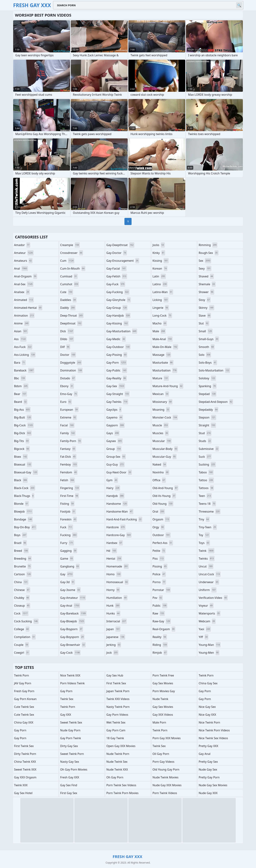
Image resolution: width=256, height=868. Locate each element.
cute (67, 292)
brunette (23, 566)
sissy (205, 300)
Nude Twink (160, 699)
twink (206, 551)
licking (161, 300)
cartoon (23, 574)
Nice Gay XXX (207, 715)
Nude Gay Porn (70, 730)
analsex (22, 292)
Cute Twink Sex (24, 707)
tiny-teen (208, 527)
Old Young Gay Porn (166, 769)
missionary (162, 402)
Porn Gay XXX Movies (167, 738)
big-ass (22, 410)
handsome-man (120, 511)
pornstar (162, 590)
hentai (114, 559)
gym (112, 480)
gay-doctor (117, 253)
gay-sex (116, 386)
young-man (210, 645)
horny (113, 590)
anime (22, 323)
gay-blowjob (73, 621)
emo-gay (69, 394)
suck (205, 457)
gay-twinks (117, 402)
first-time (70, 496)
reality (160, 637)
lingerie (161, 308)
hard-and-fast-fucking (124, 519)
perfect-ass (163, 543)
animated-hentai (28, 308)
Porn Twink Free (163, 675)
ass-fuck (23, 347)
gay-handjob (118, 316)
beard (21, 402)
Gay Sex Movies (163, 683)
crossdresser (72, 253)
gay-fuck (116, 284)
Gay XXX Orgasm (25, 777)
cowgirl (22, 653)
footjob (68, 511)
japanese (116, 637)
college (22, 629)
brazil (20, 543)
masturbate (163, 363)
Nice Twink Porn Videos (214, 730)
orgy (159, 527)
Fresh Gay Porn (24, 691)
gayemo (115, 417)
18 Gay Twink (115, 738)
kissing (161, 261)
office (159, 480)
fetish (68, 480)
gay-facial (116, 268)
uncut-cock (210, 574)
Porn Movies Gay (164, 691)
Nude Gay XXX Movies (167, 785)
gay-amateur (73, 598)
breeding (23, 559)
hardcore (116, 527)
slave (205, 316)
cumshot (70, 284)
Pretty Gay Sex (208, 762)
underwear (209, 582)
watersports (210, 613)
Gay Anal (204, 754)
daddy (68, 308)
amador (22, 245)
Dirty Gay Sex (69, 746)
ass (20, 339)
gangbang (70, 566)
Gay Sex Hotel (23, 793)
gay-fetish (117, 276)
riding (160, 645)
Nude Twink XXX (117, 769)
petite (159, 551)
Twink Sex (67, 699)
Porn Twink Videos (165, 793)
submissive (209, 449)
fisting (67, 504)
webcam (207, 621)
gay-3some (70, 590)
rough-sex (208, 253)
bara (20, 363)
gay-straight (118, 394)
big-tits (22, 441)
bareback (24, 370)
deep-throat (72, 316)
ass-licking (25, 355)
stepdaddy (208, 410)
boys (21, 535)
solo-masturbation (214, 370)
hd (112, 551)
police (159, 574)
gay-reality (117, 378)
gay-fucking (118, 292)
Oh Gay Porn (115, 777)
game (67, 559)
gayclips (114, 410)
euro (66, 402)
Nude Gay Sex (208, 769)
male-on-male (165, 347)
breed (21, 551)
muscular (162, 441)
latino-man (163, 292)
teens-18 (207, 504)
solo (205, 355)
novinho (161, 472)
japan (113, 629)
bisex (21, 457)
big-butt (23, 417)
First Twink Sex (24, 746)
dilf (65, 347)
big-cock (24, 425)
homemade (118, 566)
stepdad (207, 394)
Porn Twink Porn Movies (122, 793)
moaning (161, 410)
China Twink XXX (25, 762)
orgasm (161, 519)
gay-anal (70, 606)
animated (24, 300)
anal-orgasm (26, 276)
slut (204, 323)
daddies (68, 300)
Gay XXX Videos (163, 715)
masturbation (165, 370)
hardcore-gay (119, 535)
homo (114, 574)
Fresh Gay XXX (70, 777)
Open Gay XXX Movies (121, 746)
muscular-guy (165, 457)
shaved (206, 276)
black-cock (25, 488)
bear (21, 394)
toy (204, 535)
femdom (69, 472)
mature (161, 378)
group (114, 449)
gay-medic (116, 339)
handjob (115, 496)
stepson (207, 417)
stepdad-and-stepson (216, 402)
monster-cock (165, 417)
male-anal (163, 339)
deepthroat (71, 323)
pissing (160, 566)
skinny (206, 308)
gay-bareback (73, 613)
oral (159, 511)
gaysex (114, 441)
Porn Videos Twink (73, 683)
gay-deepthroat (120, 245)
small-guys (209, 339)
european (69, 410)
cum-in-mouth (73, 268)
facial (67, 425)
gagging (69, 551)
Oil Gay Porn (161, 754)
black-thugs (24, 496)
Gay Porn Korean (25, 699)
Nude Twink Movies (166, 777)
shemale (207, 284)
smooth (207, 347)
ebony (67, 386)
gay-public (117, 370)
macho (160, 323)
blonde (22, 504)
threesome (209, 511)
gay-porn (116, 363)
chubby (22, 598)
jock (112, 653)
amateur (24, 253)
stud (205, 433)
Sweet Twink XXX (25, 769)
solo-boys (208, 363)
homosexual (117, 582)
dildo (67, 339)
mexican (161, 394)
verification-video (213, 598)
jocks (159, 245)
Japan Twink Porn (118, 691)
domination (72, 370)
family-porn (71, 441)
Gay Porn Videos (117, 715)
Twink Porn (22, 675)
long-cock (162, 316)
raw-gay (162, 621)
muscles (161, 433)
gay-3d (68, 582)
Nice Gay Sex (207, 707)
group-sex (116, 457)
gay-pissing (117, 355)
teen (205, 496)
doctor (68, 355)
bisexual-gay (26, 472)
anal (21, 268)
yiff (203, 637)
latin (159, 276)
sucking (207, 464)
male (159, 331)
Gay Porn (20, 730)
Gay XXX (66, 715)
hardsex (115, 543)
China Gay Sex (208, 683)
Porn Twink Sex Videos (121, 785)
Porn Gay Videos (163, 762)
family (68, 433)
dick (67, 331)
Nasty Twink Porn (118, 707)
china (21, 582)
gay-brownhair (73, 645)
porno (159, 582)
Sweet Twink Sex (71, 722)
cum (67, 261)
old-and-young (165, 488)
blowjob (23, 511)
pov (158, 598)
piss (158, 559)
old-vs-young (164, 496)
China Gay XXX (24, 722)
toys (204, 543)
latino (160, 284)
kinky (159, 253)
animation (24, 316)
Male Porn (159, 722)
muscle (161, 425)
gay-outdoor (118, 347)
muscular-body (165, 449)
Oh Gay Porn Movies (74, 769)
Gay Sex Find (69, 785)
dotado (68, 378)
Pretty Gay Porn (209, 777)
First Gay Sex (69, 793)
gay (67, 574)
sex (205, 261)
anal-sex (24, 284)
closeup (22, 606)
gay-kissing (117, 323)
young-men (209, 653)
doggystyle (71, 363)
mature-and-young (168, 386)
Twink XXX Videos (118, 699)
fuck (67, 527)
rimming (208, 245)
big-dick (23, 433)
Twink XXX (21, 785)
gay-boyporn (72, 629)
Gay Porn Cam (116, 730)
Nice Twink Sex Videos (213, 738)
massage (162, 355)
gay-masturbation (122, 331)
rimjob (160, 653)
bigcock (22, 449)
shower (206, 292)
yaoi (205, 629)
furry (67, 543)
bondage (23, 519)
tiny (204, 519)
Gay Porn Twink (71, 738)
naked (160, 464)
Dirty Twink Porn (25, 754)
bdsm (21, 386)
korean (160, 268)
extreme (69, 417)
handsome (117, 504)
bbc (20, 378)
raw (159, 613)
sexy (205, 268)
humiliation (117, 598)
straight (207, 425)
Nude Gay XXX (208, 793)
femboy (69, 464)
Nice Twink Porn (209, 722)
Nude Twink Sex (117, 762)
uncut (206, 566)
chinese (22, 590)
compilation (25, 637)
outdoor (162, 535)
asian (21, 331)
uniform (207, 590)
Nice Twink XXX (70, 675)
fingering (70, 488)
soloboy (207, 378)
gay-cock (70, 653)
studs (205, 441)
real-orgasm (164, 629)
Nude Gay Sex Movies (213, 785)
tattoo (206, 480)
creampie (70, 245)
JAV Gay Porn (23, 683)
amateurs (23, 261)
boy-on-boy (25, 527)
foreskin (69, 519)
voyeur (206, 606)
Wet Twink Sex (116, 722)
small (206, 331)
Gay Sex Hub (115, 675)
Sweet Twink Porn (72, 754)
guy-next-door (119, 472)
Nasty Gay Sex (70, 762)
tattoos (206, 488)
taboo (206, 472)
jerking (114, 645)
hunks (113, 613)
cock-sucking (26, 621)
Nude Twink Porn (118, 754)
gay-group (117, 308)
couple (22, 645)
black (21, 480)
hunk (113, 606)
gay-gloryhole (119, 300)
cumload (69, 276)
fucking (69, 535)
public (160, 606)
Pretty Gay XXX (208, 746)
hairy (113, 488)
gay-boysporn (72, 637)
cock (21, 613)
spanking (208, 386)
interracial (117, 621)
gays (113, 433)
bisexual (23, 464)
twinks (206, 559)
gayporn (115, 425)
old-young (163, 504)
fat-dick (68, 457)
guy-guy (115, 464)
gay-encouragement (123, 261)
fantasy (68, 449)
